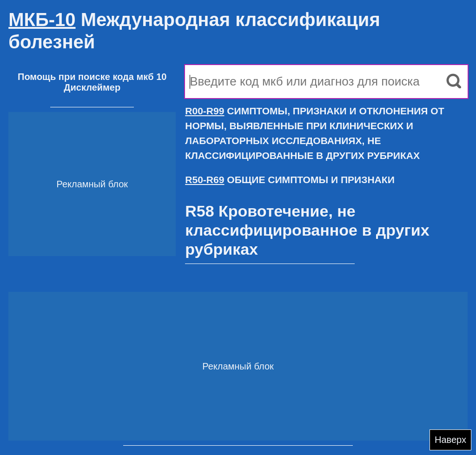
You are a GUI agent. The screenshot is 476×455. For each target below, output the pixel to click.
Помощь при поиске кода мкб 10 (92, 77)
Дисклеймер (92, 87)
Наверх (450, 440)
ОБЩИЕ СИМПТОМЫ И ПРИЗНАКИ (290, 180)
